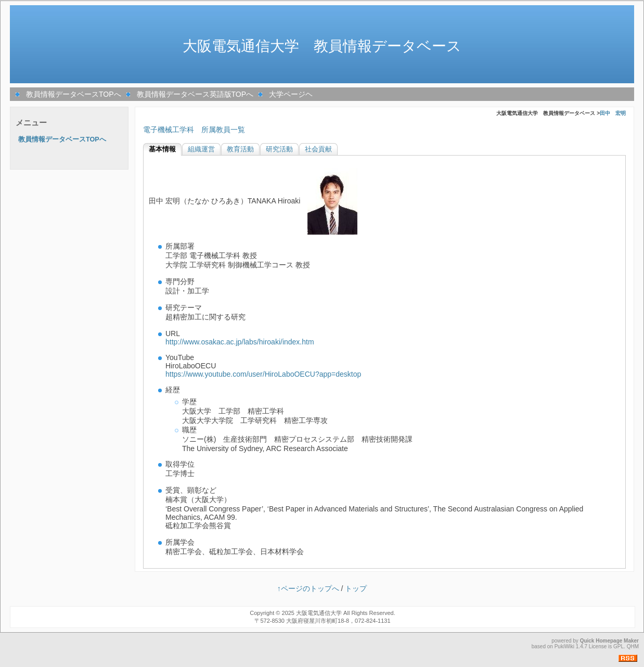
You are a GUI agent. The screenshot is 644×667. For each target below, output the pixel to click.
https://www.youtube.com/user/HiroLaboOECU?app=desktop (263, 374)
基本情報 (162, 149)
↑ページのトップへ (308, 588)
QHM (633, 646)
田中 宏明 (613, 113)
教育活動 (240, 149)
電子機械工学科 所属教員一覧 (194, 130)
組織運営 (201, 149)
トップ (356, 588)
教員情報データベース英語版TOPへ (195, 94)
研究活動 (279, 149)
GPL (619, 646)
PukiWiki (564, 646)
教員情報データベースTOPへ (74, 94)
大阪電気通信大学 (319, 613)
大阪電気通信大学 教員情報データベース (322, 46)
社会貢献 (318, 149)
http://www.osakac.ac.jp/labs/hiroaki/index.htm (240, 342)
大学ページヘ (291, 94)
